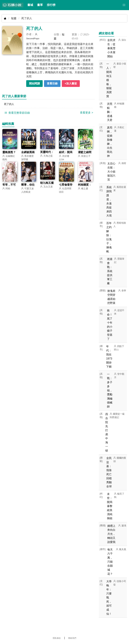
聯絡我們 (72, 638)
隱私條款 (57, 638)
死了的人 (9, 104)
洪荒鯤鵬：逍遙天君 (110, 112)
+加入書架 (71, 83)
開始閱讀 (34, 83)
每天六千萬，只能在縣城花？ (110, 562)
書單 (40, 5)
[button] (124, 5)
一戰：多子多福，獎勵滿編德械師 (110, 390)
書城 (30, 5)
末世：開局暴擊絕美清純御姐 (110, 506)
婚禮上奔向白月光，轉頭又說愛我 (111, 534)
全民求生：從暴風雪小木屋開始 (111, 48)
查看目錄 (52, 83)
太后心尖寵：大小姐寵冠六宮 (111, 172)
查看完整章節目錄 (17, 113)
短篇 (14, 18)
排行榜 (51, 5)
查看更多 (87, 113)
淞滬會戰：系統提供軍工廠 (110, 271)
